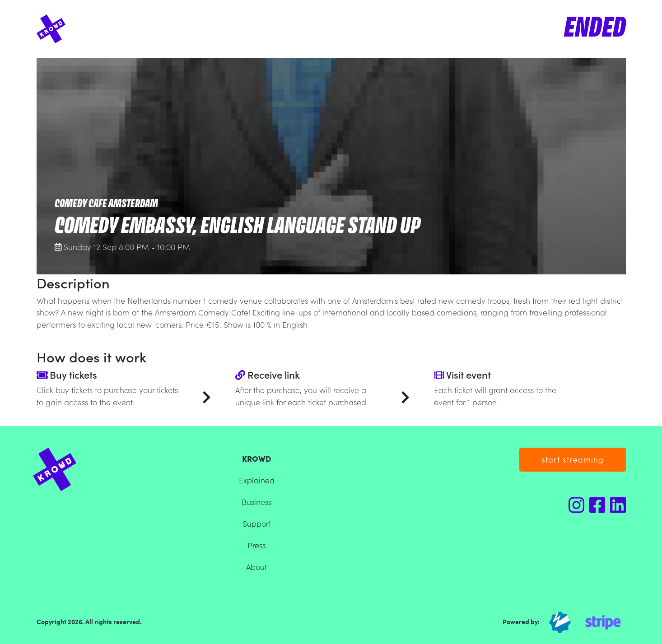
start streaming (573, 459)
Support (257, 523)
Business (256, 502)
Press (256, 545)
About (256, 567)
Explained (257, 480)
